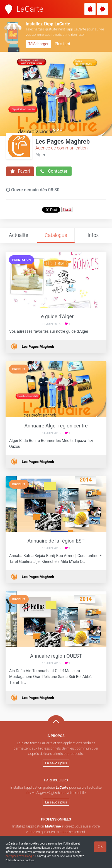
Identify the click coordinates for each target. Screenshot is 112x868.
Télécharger (38, 44)
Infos (93, 235)
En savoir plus (56, 763)
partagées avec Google (20, 856)
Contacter (54, 171)
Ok (100, 847)
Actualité (19, 235)
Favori (20, 171)
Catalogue (56, 235)
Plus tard (62, 44)
